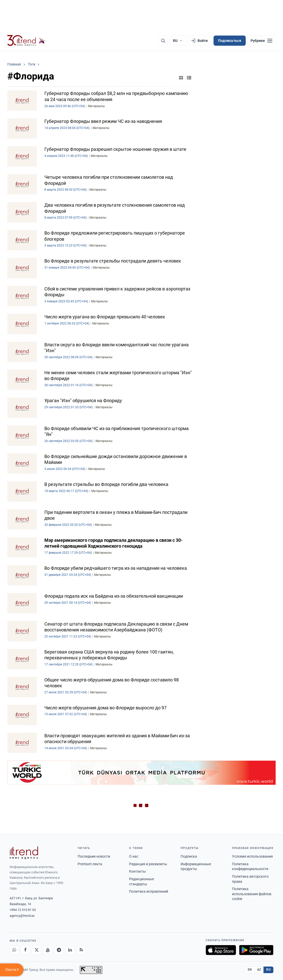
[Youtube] (48, 950)
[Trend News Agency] (24, 853)
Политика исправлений (149, 891)
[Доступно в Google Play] (256, 950)
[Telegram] (59, 950)
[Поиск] (163, 41)
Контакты (137, 871)
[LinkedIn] (70, 950)
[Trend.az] (26, 41)
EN (250, 970)
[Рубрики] (261, 41)
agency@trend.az (22, 916)
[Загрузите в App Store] (221, 950)
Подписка (189, 856)
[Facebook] (25, 950)
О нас (134, 856)
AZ (259, 970)
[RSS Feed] (81, 950)
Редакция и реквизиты (148, 864)
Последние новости (94, 856)
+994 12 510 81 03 (23, 910)
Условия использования (252, 856)
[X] (37, 950)
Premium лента (90, 864)
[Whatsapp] (14, 950)
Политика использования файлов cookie (252, 894)
